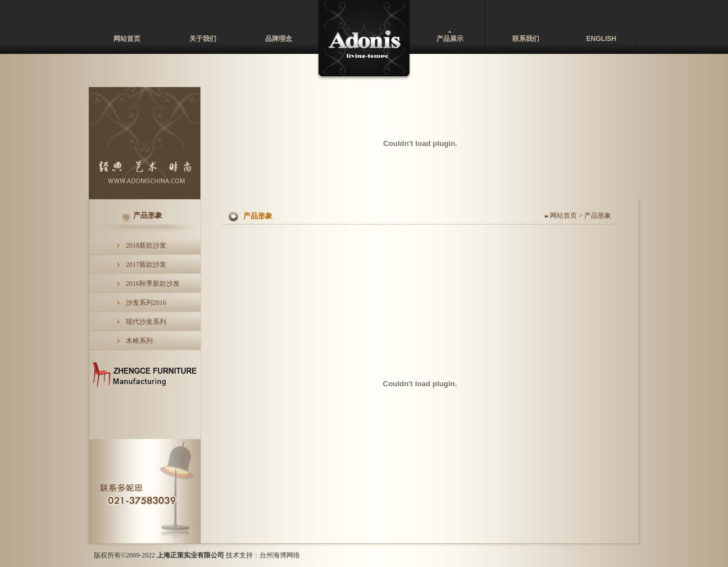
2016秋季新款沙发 (153, 283)
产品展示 (450, 39)
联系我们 (526, 39)
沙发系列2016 (146, 303)
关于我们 (203, 39)
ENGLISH (601, 39)
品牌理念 (279, 39)
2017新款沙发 (146, 264)
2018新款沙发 (146, 245)
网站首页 (127, 39)
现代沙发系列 (146, 322)
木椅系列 (139, 341)
